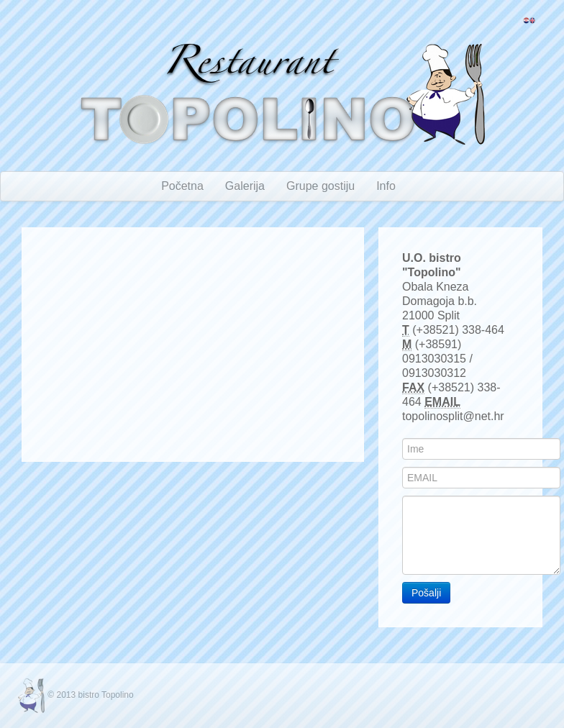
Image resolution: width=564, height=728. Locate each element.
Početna (182, 186)
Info (386, 186)
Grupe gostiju (320, 186)
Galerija (245, 186)
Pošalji (426, 593)
